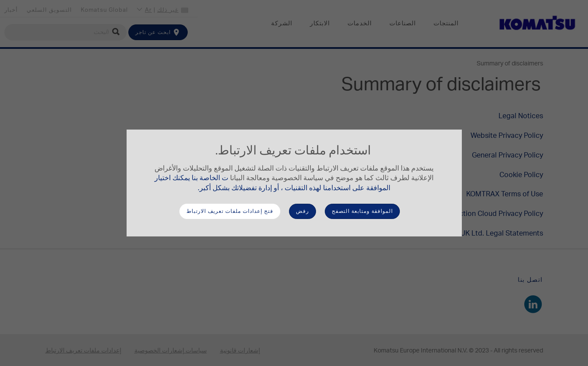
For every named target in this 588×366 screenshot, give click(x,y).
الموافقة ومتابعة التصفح (362, 211)
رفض (303, 211)
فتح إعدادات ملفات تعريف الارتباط (230, 211)
